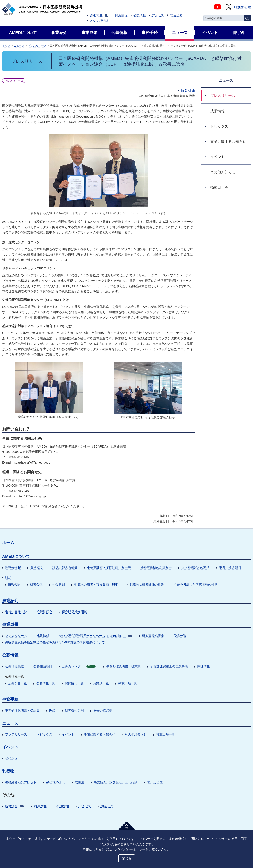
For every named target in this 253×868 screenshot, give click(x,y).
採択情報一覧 (74, 683)
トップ (6, 46)
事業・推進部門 (230, 567)
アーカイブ (155, 782)
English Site (243, 7)
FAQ (52, 710)
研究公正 (36, 584)
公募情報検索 (15, 666)
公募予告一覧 (17, 683)
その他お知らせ (136, 734)
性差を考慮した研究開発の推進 (196, 584)
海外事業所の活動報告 (156, 567)
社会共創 (59, 584)
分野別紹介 (44, 612)
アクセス (158, 15)
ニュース (19, 46)
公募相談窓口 (43, 666)
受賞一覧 (180, 636)
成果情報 (43, 636)
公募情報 (10, 655)
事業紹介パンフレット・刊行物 (116, 782)
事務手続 (10, 699)
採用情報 (121, 15)
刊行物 (8, 771)
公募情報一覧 (46, 683)
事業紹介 (10, 601)
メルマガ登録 (99, 21)
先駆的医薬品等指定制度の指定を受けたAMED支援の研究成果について (55, 642)
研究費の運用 (74, 710)
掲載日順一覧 (128, 683)
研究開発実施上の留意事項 (169, 666)
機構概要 (37, 567)
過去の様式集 (103, 710)
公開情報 (140, 15)
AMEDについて (16, 557)
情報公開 (14, 584)
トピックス (44, 734)
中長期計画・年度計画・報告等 (109, 567)
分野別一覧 (101, 683)
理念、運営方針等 (65, 567)
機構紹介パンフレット (21, 782)
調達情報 (99, 15)
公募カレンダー (79, 666)
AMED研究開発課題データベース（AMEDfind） (95, 636)
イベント (68, 734)
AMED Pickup (56, 782)
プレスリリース (37, 46)
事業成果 (10, 624)
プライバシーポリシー (130, 849)
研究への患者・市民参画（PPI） (97, 584)
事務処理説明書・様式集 (123, 666)
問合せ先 (176, 15)
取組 (8, 578)
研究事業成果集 (153, 636)
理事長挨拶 (13, 567)
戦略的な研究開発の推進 (147, 584)
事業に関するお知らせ (100, 734)
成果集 (79, 782)
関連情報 (204, 666)
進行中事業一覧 (16, 612)
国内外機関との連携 (195, 567)
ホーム (8, 543)
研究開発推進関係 (74, 612)
